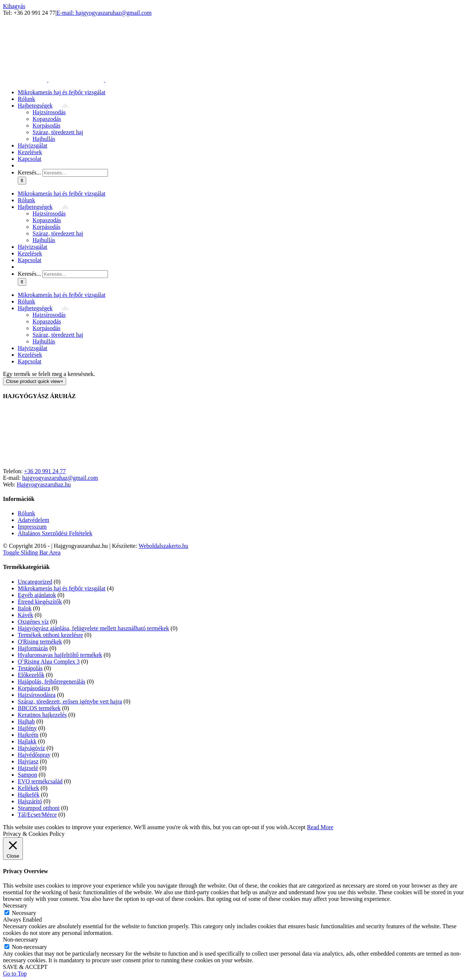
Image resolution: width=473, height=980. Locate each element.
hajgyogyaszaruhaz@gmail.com (60, 478)
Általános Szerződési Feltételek (55, 533)
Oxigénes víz (33, 622)
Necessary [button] (15, 906)
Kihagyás (14, 6)
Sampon (27, 775)
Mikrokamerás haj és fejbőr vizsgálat (62, 588)
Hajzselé (28, 768)
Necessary (24, 913)
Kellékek (28, 788)
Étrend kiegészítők (40, 602)
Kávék (25, 615)
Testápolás (30, 668)
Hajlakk (27, 741)
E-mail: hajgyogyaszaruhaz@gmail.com (104, 13)
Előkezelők (31, 675)
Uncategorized (35, 582)
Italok (25, 608)
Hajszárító (30, 801)
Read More (320, 827)
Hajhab (26, 721)
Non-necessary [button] (21, 940)
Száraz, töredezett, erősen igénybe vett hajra (70, 701)
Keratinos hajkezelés (42, 715)
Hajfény (27, 728)
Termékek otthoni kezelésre (50, 635)
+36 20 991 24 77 (45, 471)
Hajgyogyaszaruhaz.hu (44, 484)
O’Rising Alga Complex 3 (49, 662)
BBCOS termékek (39, 708)
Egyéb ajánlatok (37, 595)
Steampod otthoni (39, 808)
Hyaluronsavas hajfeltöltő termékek (60, 655)
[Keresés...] (75, 173)
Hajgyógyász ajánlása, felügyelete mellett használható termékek (93, 628)
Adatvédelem (33, 520)
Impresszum (32, 527)
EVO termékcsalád (40, 781)
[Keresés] (22, 181)
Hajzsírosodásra (37, 695)
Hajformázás (33, 648)
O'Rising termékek (40, 642)
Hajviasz (28, 761)
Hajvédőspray (34, 755)
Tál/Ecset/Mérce (37, 815)
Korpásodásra (34, 688)
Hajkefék (29, 795)
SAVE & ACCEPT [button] (25, 967)
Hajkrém (28, 735)
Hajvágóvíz (31, 748)
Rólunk (26, 513)
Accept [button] (297, 827)
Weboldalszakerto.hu (163, 546)
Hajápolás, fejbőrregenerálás (52, 681)
